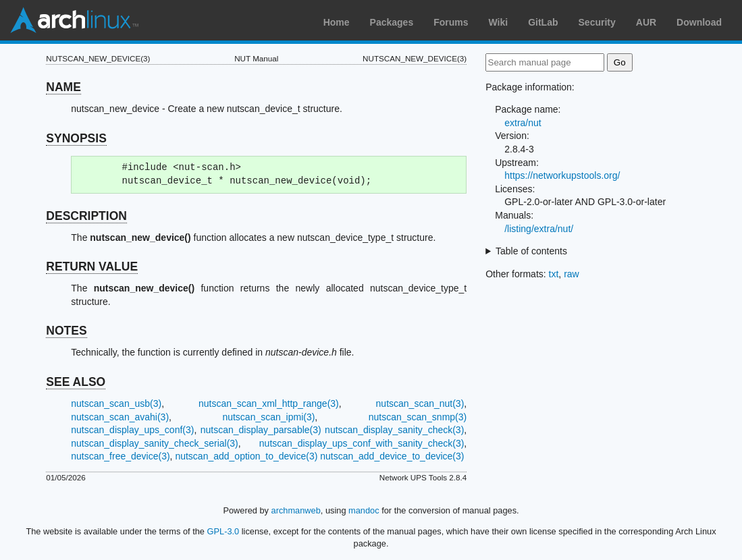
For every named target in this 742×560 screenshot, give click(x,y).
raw (572, 274)
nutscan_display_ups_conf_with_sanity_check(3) (362, 443)
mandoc (364, 510)
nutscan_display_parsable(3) (261, 430)
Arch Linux (74, 20)
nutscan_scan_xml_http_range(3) (269, 403)
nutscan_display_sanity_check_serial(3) (154, 443)
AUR (646, 22)
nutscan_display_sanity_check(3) (394, 430)
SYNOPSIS (76, 138)
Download (699, 22)
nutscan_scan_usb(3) (116, 403)
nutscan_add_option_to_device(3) (246, 456)
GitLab (543, 22)
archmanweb (296, 510)
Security (597, 22)
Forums (451, 22)
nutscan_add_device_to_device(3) (392, 456)
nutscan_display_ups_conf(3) (132, 430)
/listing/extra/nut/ (539, 229)
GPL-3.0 (223, 531)
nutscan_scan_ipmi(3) (268, 417)
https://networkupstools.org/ (562, 175)
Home (337, 22)
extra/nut (523, 123)
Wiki (499, 22)
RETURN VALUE (92, 267)
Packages (392, 22)
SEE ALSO (76, 382)
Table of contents (531, 251)
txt (554, 274)
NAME (63, 87)
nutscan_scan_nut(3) (420, 403)
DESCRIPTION (86, 216)
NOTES (66, 331)
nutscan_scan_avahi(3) (120, 417)
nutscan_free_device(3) (120, 456)
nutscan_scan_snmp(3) (418, 417)
